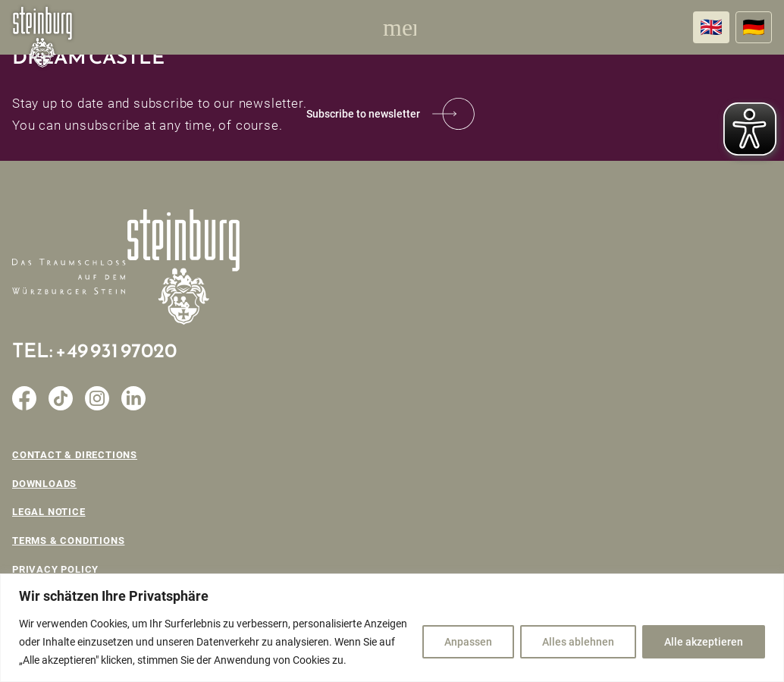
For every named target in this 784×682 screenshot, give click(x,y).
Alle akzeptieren (704, 642)
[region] (392, 628)
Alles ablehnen (578, 642)
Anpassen (468, 642)
